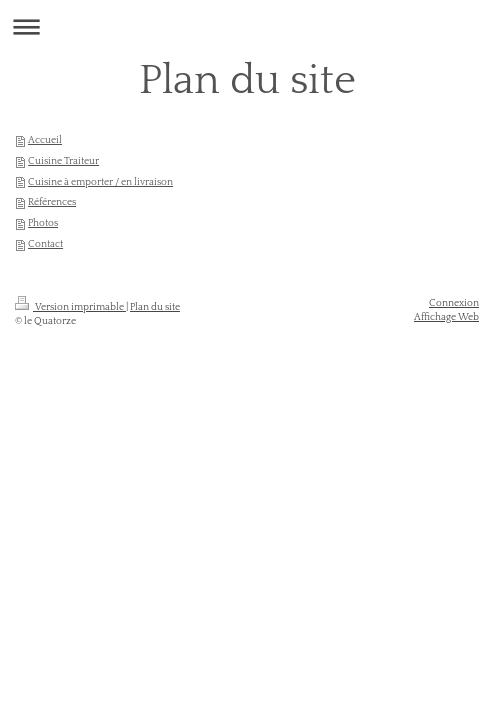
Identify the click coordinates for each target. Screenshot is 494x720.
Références (52, 202)
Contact (45, 244)
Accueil (45, 140)
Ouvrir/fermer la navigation (247, 26)
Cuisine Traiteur (63, 161)
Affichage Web (446, 317)
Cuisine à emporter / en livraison (100, 182)
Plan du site (155, 307)
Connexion (454, 303)
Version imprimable (70, 307)
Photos (43, 223)
